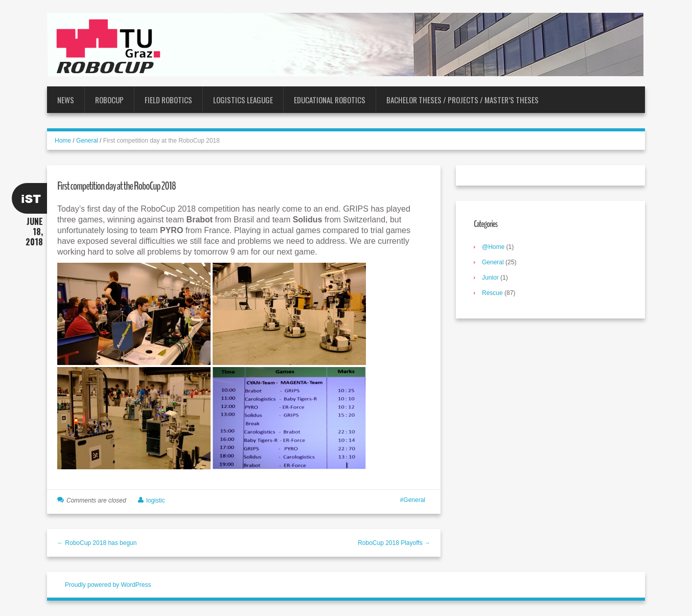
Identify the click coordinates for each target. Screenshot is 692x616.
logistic (156, 500)
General (87, 141)
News (66, 100)
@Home (493, 247)
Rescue (492, 293)
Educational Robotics (330, 100)
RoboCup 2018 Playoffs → (394, 543)
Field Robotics (168, 100)
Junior (490, 278)
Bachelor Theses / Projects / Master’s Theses (463, 100)
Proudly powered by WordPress (108, 585)
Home (63, 141)
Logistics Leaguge (243, 100)
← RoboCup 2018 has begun (97, 543)
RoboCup (109, 100)
